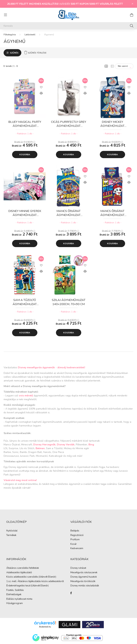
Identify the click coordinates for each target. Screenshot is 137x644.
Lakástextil (30, 35)
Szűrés (14, 53)
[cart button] (132, 15)
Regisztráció (77, 535)
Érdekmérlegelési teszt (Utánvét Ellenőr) (27, 586)
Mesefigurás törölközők (83, 582)
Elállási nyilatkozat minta (19, 599)
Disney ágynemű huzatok (84, 577)
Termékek (11, 535)
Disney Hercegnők (44, 445)
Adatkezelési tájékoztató (19, 573)
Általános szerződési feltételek (23, 568)
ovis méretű (26, 396)
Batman (40, 448)
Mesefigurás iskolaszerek (84, 573)
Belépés (75, 531)
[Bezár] (132, 4)
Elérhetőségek (14, 595)
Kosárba (25, 155)
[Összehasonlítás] (41, 93)
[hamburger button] (5, 15)
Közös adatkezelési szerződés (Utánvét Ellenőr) (31, 577)
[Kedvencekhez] (41, 87)
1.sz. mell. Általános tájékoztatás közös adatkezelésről (35, 582)
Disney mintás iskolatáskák (85, 586)
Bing (91, 445)
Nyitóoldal (12, 531)
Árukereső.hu (45, 627)
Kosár (74, 544)
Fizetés (10, 590)
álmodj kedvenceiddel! (71, 367)
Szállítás (19, 590)
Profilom (75, 540)
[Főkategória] (10, 35)
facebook (71, 593)
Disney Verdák (66, 445)
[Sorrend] (124, 66)
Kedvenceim (77, 549)
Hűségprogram (15, 603)
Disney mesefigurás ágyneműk (36, 367)
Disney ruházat (78, 568)
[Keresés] (68, 26)
